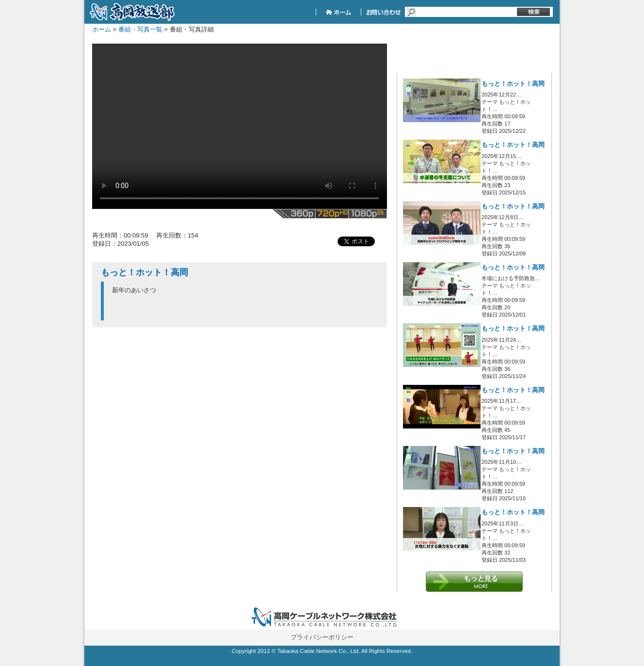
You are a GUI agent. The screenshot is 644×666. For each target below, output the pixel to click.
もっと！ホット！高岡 (513, 84)
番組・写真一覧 (140, 29)
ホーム (102, 29)
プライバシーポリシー (322, 637)
